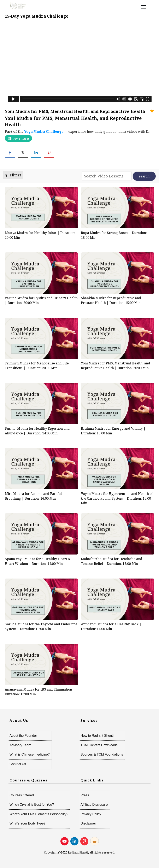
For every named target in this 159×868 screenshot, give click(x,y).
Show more (18, 138)
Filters (13, 175)
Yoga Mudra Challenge (44, 131)
